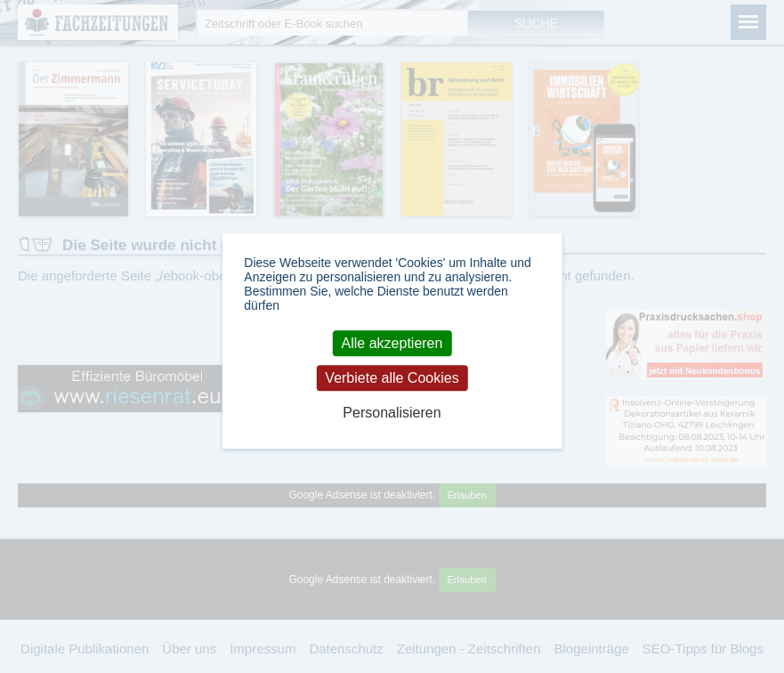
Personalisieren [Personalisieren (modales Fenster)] (392, 414)
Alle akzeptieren (392, 343)
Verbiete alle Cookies (392, 378)
